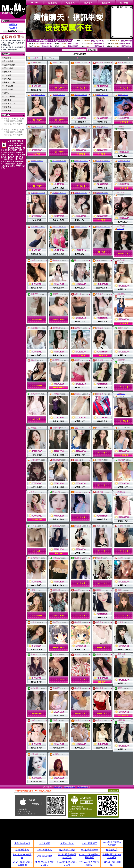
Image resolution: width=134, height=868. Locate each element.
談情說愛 (8, 107)
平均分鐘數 (8, 68)
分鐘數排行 (8, 61)
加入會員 (13, 28)
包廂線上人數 (9, 82)
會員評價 (8, 72)
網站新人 (8, 93)
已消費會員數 (9, 65)
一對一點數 (8, 89)
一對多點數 (8, 86)
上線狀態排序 (9, 96)
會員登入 (13, 25)
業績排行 (8, 58)
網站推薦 (8, 100)
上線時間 (8, 75)
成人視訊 (8, 111)
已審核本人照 (9, 104)
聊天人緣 (8, 79)
